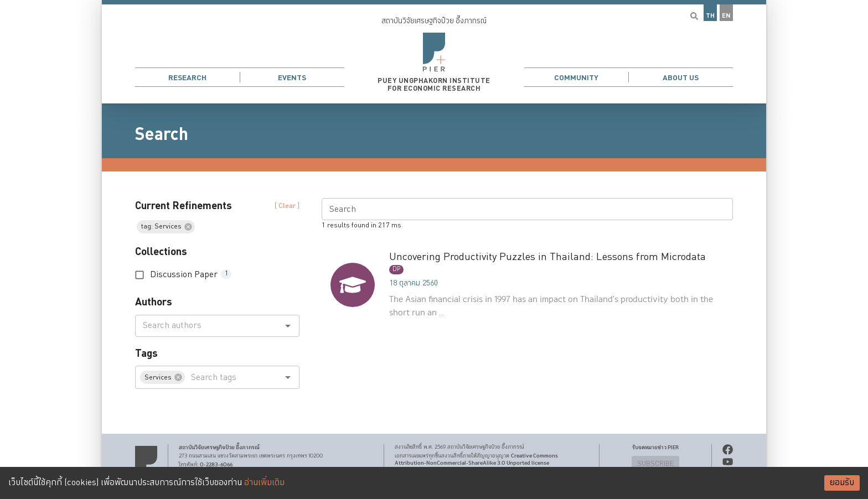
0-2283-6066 (216, 465)
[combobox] (208, 326)
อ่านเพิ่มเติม (264, 483)
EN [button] (726, 16)
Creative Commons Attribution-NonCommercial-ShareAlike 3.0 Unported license (476, 459)
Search (162, 134)
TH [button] (710, 16)
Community (576, 78)
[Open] (288, 326)
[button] (434, 52)
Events (292, 78)
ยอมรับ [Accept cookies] (842, 483)
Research (187, 78)
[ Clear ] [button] (287, 206)
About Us (681, 78)
